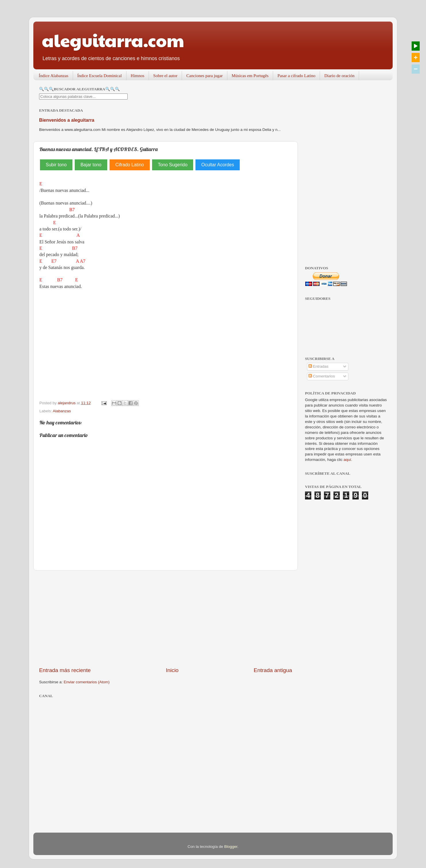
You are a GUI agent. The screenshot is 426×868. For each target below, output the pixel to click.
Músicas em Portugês (250, 76)
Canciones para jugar (205, 76)
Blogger (231, 847)
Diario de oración (339, 76)
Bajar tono (91, 165)
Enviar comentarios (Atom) (87, 682)
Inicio (172, 670)
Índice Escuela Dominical (100, 76)
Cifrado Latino (130, 165)
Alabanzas (62, 411)
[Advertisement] (166, 619)
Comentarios (322, 376)
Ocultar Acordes (218, 165)
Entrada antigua (273, 670)
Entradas (318, 366)
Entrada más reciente (65, 670)
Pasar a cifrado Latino (296, 76)
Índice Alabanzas (54, 76)
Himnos (138, 76)
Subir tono (56, 165)
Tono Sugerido (173, 165)
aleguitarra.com (113, 40)
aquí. (348, 460)
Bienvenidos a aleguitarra (67, 120)
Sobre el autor (165, 76)
